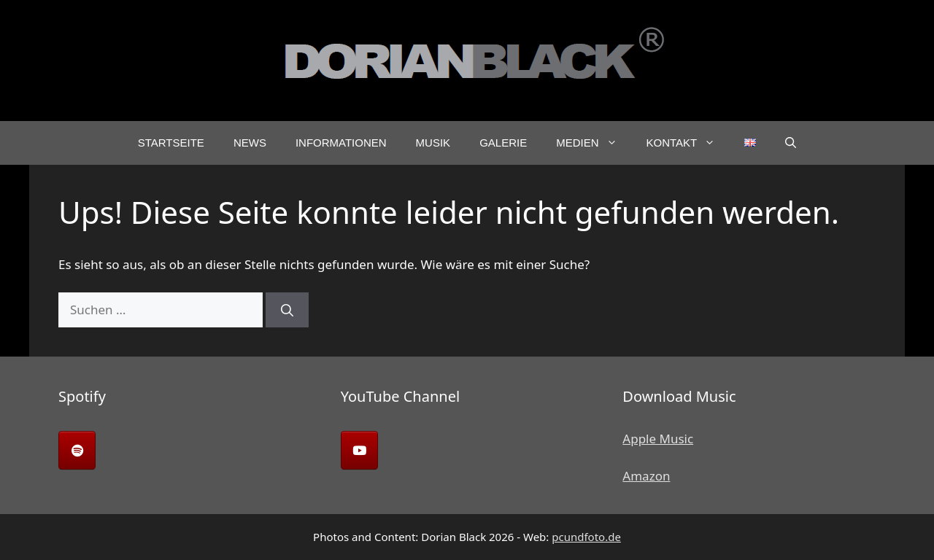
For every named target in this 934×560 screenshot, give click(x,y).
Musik (433, 143)
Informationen (341, 143)
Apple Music (658, 439)
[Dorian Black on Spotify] (77, 450)
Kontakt (688, 143)
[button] (791, 143)
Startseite (171, 143)
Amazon (646, 476)
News (250, 143)
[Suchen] (287, 310)
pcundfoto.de (586, 537)
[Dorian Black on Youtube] (359, 450)
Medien (594, 143)
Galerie (503, 143)
